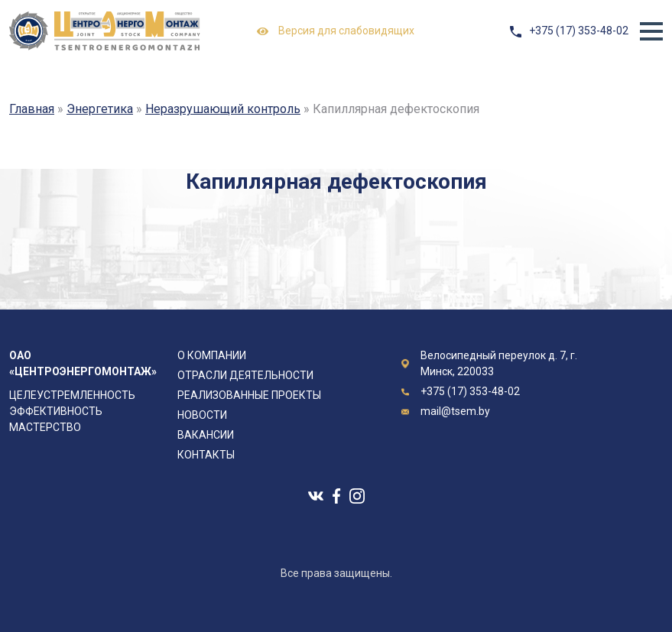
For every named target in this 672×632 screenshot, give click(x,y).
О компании (212, 355)
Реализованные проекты (249, 395)
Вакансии (206, 435)
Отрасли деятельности (245, 375)
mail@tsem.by (455, 411)
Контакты (206, 455)
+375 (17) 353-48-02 (579, 31)
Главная (32, 109)
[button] (651, 31)
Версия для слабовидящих (336, 31)
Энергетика (100, 109)
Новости (202, 415)
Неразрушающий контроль (223, 109)
